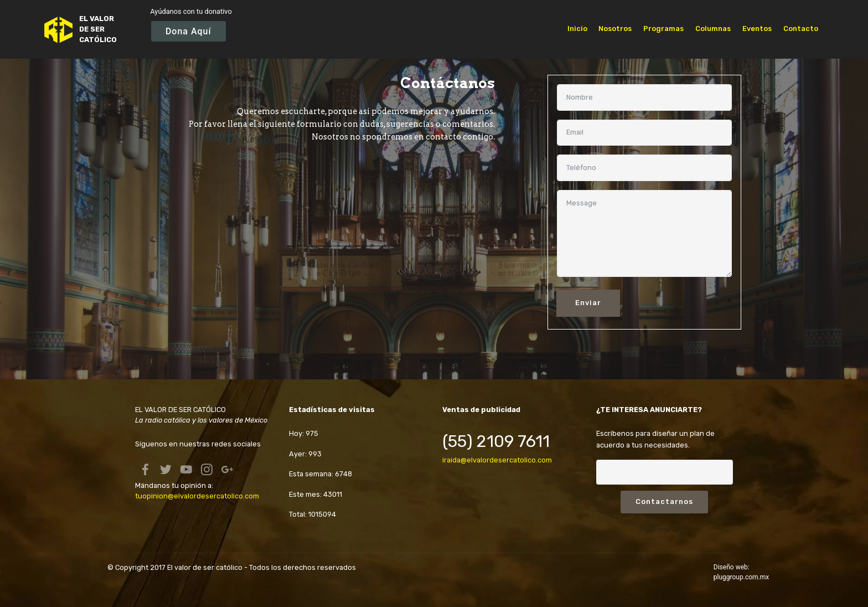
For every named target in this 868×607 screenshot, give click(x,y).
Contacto (801, 29)
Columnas (713, 29)
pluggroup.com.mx (741, 577)
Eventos (757, 29)
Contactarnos (664, 501)
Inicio (577, 29)
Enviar (588, 303)
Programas (663, 29)
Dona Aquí (188, 31)
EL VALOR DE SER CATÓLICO (98, 29)
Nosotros (615, 29)
